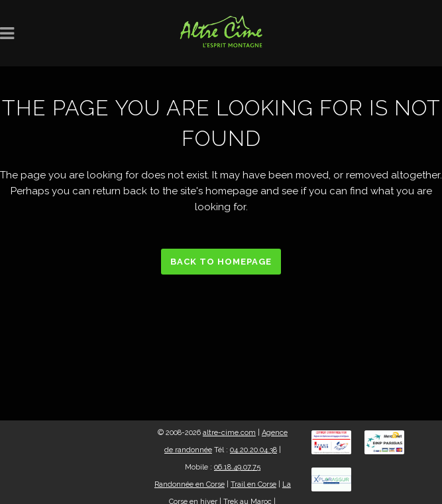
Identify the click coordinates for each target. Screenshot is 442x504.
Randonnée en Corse (190, 484)
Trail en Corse (253, 484)
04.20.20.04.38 (253, 450)
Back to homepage (221, 262)
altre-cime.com (229, 433)
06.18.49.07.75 (237, 467)
